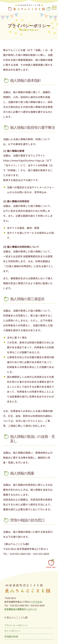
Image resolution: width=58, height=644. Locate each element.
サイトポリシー (12, 631)
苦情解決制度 (11, 637)
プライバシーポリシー (16, 625)
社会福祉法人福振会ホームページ (21, 609)
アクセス (37, 602)
